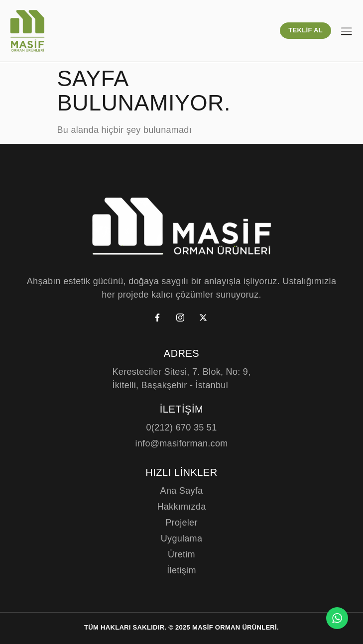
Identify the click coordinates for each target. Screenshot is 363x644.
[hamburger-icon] (346, 32)
